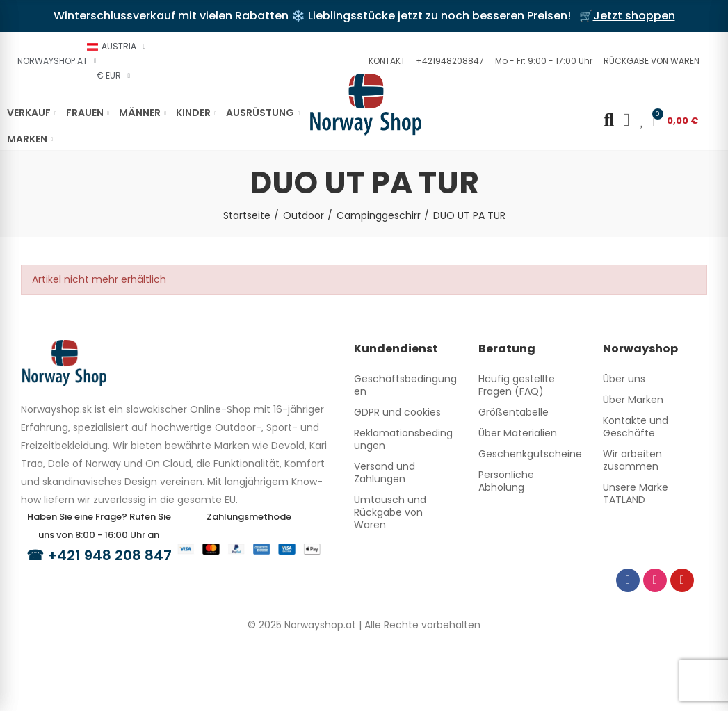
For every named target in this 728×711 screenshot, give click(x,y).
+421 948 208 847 (110, 555)
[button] (385, 61)
